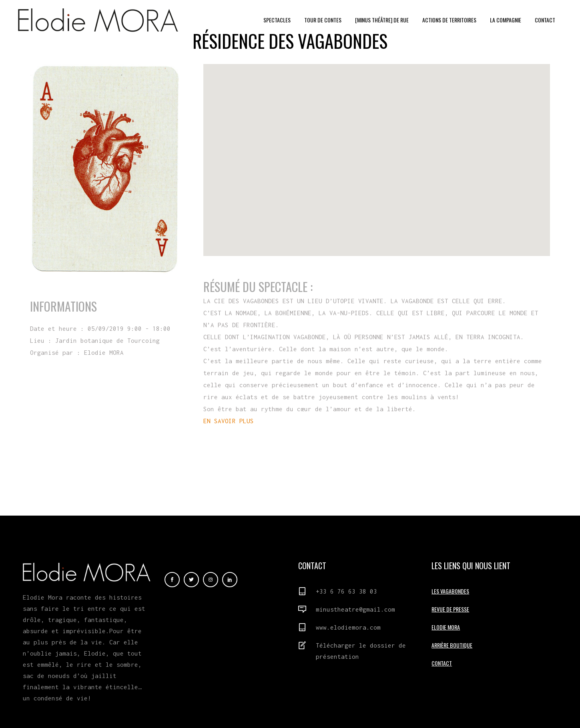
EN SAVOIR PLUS (229, 421)
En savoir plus (75, 385)
